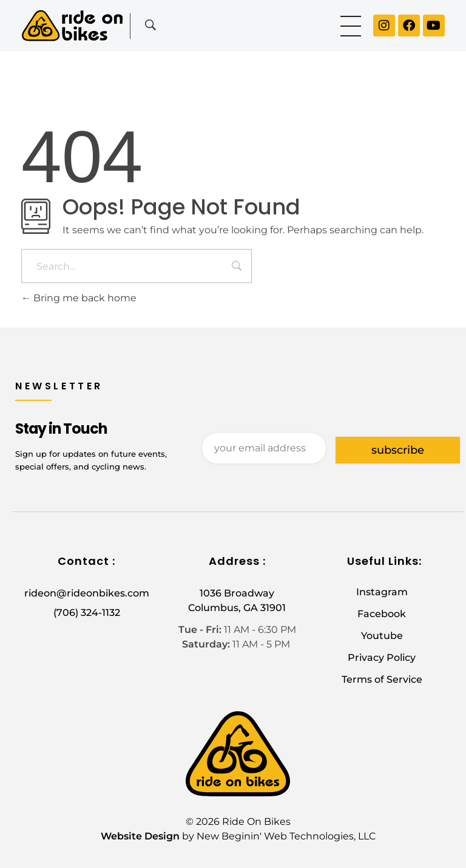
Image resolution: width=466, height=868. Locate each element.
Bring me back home (79, 298)
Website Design (140, 836)
